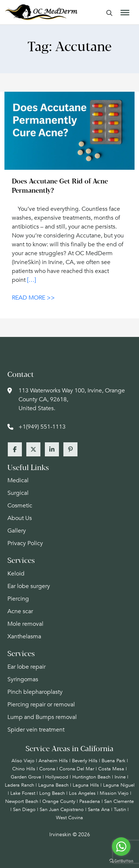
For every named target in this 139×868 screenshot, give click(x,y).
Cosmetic (20, 506)
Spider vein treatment (36, 730)
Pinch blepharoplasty (35, 692)
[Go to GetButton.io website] (121, 861)
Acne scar (20, 611)
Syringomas (23, 679)
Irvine (120, 777)
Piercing (18, 599)
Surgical (18, 493)
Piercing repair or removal (41, 705)
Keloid (16, 574)
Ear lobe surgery (29, 586)
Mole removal (25, 624)
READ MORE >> (33, 298)
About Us (20, 518)
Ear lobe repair (27, 667)
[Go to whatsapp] (121, 847)
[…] (32, 280)
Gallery (17, 531)
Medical (18, 480)
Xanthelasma (24, 636)
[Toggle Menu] (125, 13)
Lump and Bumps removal (42, 717)
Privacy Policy (25, 543)
